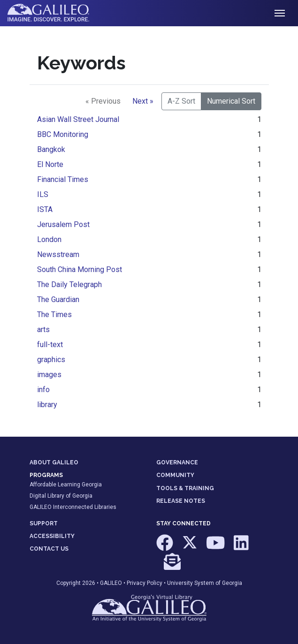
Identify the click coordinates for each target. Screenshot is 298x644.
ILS (43, 194)
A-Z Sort (181, 101)
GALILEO (111, 583)
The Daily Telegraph (69, 284)
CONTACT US (49, 549)
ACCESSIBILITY (52, 536)
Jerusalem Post (63, 224)
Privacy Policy (145, 583)
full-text (50, 345)
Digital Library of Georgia (61, 496)
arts (43, 330)
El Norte (50, 164)
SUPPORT (44, 523)
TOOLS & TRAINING (185, 488)
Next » (143, 101)
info (43, 390)
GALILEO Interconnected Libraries (73, 507)
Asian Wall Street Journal (78, 119)
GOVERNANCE (177, 462)
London (49, 239)
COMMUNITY (175, 475)
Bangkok (51, 149)
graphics (51, 360)
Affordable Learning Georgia (66, 485)
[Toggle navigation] (280, 13)
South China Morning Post (80, 269)
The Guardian (58, 299)
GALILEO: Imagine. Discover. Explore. (56, 13)
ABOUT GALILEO (54, 462)
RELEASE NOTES (181, 501)
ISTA (45, 209)
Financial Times (63, 179)
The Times (54, 314)
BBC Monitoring (63, 134)
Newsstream (58, 254)
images (49, 375)
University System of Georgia (205, 583)
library (47, 405)
